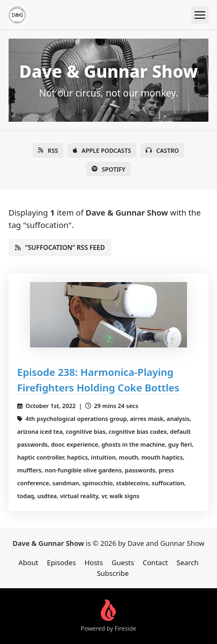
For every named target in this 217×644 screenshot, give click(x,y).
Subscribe (113, 573)
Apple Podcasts (102, 150)
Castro (162, 150)
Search (187, 562)
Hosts (94, 562)
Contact (155, 562)
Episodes (61, 562)
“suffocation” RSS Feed (60, 247)
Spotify (108, 169)
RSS (48, 150)
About (29, 562)
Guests (123, 562)
